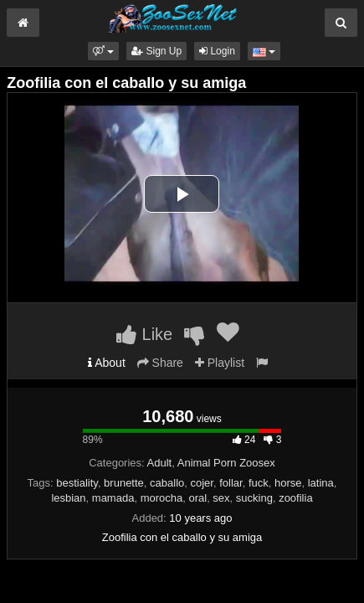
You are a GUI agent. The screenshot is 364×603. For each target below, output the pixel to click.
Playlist (220, 363)
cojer (201, 483)
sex (221, 498)
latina (321, 483)
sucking (254, 498)
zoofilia (295, 498)
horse (288, 483)
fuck (259, 483)
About (107, 363)
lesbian (68, 498)
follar (231, 483)
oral (197, 498)
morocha (162, 498)
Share (160, 363)
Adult (160, 463)
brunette (124, 483)
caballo (167, 483)
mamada (113, 498)
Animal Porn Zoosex (226, 463)
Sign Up (156, 51)
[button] (103, 51)
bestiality (77, 483)
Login (217, 51)
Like (144, 334)
